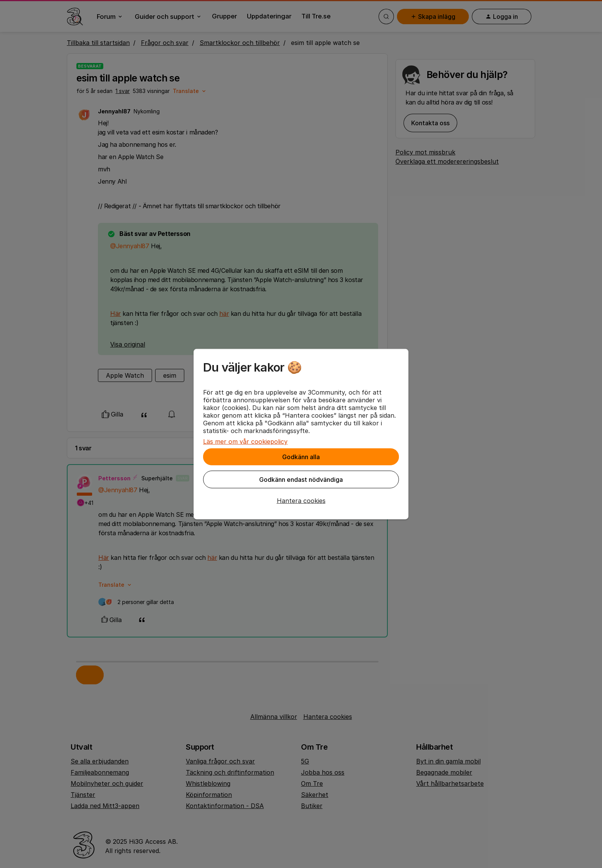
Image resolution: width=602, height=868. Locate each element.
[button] (301, 501)
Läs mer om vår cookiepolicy (245, 441)
